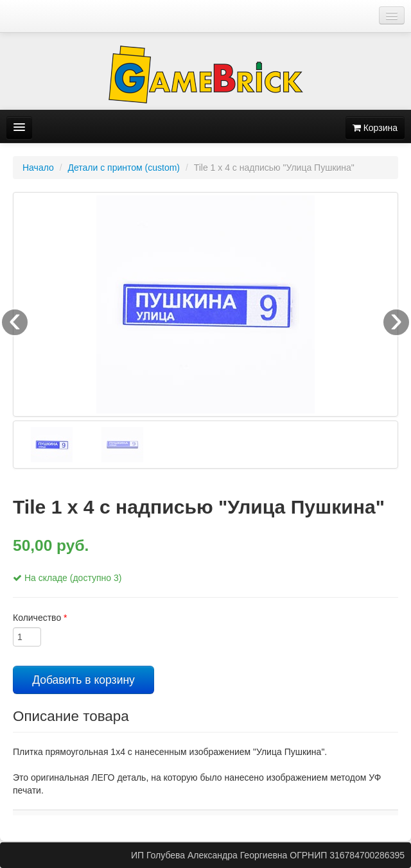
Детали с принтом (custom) (124, 168)
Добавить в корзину (83, 680)
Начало (38, 168)
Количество (40, 618)
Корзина (375, 128)
